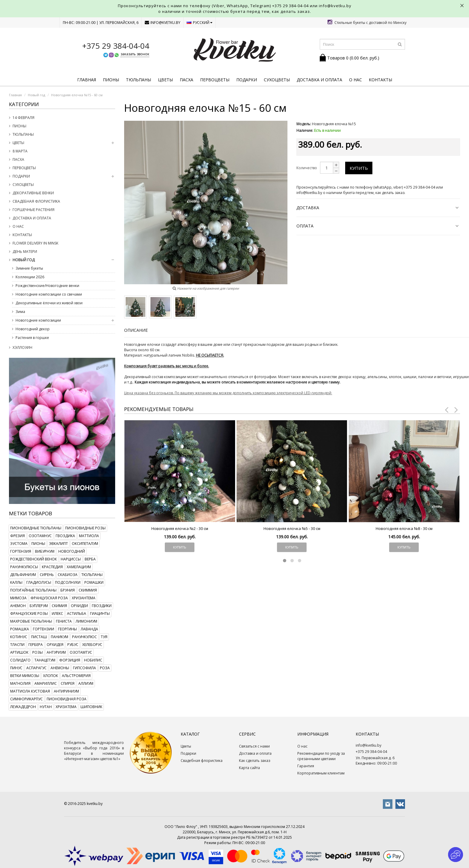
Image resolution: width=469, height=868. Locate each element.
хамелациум (79, 567)
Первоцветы (215, 80)
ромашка (20, 629)
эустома (19, 544)
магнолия (20, 683)
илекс (57, 613)
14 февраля (23, 118)
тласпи (17, 645)
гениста (64, 621)
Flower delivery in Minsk (35, 243)
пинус (16, 668)
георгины (67, 629)
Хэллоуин (22, 347)
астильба (77, 613)
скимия (59, 606)
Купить (359, 168)
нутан (46, 707)
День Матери (25, 252)
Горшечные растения (33, 210)
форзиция (70, 660)
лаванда (89, 629)
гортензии (44, 629)
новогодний (72, 551)
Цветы (165, 80)
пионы (38, 544)
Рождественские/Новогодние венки (47, 286)
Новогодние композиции (38, 320)
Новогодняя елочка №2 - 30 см (180, 528)
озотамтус (81, 652)
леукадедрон (23, 707)
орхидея (55, 645)
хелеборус (92, 645)
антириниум (66, 691)
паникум (60, 637)
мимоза (18, 598)
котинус (19, 637)
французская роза (49, 598)
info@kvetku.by (163, 23)
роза (105, 668)
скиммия (88, 590)
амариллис (46, 683)
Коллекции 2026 (30, 277)
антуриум (56, 652)
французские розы (29, 613)
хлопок (51, 676)
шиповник (91, 707)
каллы (16, 582)
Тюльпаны (138, 80)
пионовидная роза (67, 699)
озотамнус (40, 536)
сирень (47, 575)
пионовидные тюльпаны (36, 528)
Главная (87, 80)
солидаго (20, 660)
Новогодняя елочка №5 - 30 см (292, 528)
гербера (36, 645)
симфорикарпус (26, 699)
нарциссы (71, 559)
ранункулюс (84, 637)
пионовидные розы (85, 528)
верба (90, 559)
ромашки (94, 582)
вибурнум (45, 551)
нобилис (93, 660)
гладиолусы (39, 582)
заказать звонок (135, 54)
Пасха (186, 80)
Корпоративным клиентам (321, 773)
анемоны (60, 668)
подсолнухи (68, 582)
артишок (19, 652)
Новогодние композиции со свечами (49, 294)
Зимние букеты (29, 268)
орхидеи (79, 606)
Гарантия (306, 766)
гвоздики (102, 606)
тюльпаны (92, 575)
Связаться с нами (254, 746)
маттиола (89, 536)
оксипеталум (85, 544)
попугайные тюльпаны (33, 590)
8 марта (20, 151)
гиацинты (100, 613)
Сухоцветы (277, 80)
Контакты (380, 80)
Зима (20, 312)
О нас (355, 80)
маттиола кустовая (30, 691)
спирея (68, 683)
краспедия (52, 567)
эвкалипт (58, 544)
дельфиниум (23, 575)
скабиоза (68, 575)
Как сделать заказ (255, 761)
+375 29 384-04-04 (290, 6)
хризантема (84, 598)
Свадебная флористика (36, 201)
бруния (68, 590)
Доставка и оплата (319, 80)
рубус (73, 645)
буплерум (39, 606)
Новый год (24, 260)
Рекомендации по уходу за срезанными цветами (321, 756)
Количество (307, 168)
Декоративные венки (33, 193)
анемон (18, 606)
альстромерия (76, 676)
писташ (39, 637)
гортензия (21, 551)
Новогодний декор (33, 329)
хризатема (66, 707)
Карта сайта (249, 768)
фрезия (17, 536)
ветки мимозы (25, 676)
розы (38, 652)
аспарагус (36, 668)
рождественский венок (33, 559)
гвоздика (65, 536)
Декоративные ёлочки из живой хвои (49, 303)
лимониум (86, 621)
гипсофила (84, 668)
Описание (136, 330)
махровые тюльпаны (31, 621)
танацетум (45, 660)
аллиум (86, 683)
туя (104, 637)
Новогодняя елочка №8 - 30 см (404, 528)
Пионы (111, 80)
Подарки (247, 80)
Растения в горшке (32, 338)
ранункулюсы (24, 567)
